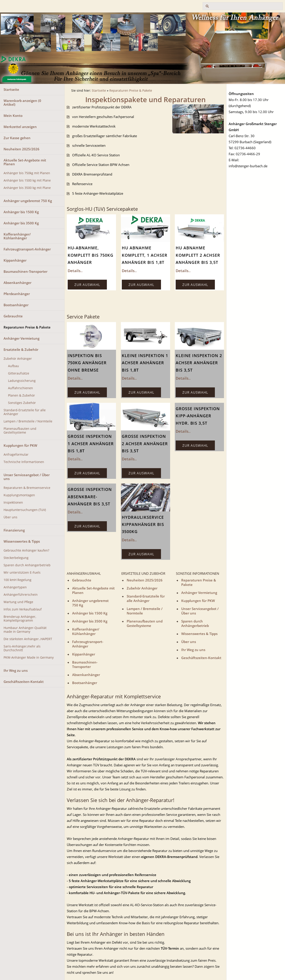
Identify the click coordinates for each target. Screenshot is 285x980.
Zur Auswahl (87, 285)
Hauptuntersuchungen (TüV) (25, 510)
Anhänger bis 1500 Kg (21, 212)
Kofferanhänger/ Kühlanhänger (17, 236)
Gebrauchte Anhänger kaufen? (26, 550)
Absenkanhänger (17, 283)
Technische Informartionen (24, 462)
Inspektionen (13, 502)
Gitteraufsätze (19, 373)
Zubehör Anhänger (18, 359)
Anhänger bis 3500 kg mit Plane (27, 188)
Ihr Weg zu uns (16, 670)
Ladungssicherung (22, 381)
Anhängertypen (15, 587)
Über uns (10, 517)
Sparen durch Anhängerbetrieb (27, 565)
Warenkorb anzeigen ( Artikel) (22, 102)
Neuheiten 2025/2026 (21, 149)
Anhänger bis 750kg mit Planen (27, 173)
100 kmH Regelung (17, 580)
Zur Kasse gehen (17, 138)
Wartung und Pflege (18, 602)
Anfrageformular (16, 455)
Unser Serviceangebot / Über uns (27, 477)
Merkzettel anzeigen (20, 127)
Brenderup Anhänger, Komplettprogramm (20, 619)
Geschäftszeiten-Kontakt (24, 682)
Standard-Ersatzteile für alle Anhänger (25, 412)
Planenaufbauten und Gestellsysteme (20, 431)
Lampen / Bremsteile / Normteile (28, 421)
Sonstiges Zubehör (22, 403)
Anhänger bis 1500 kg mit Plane (27, 180)
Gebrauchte (13, 316)
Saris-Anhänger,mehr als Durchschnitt (22, 648)
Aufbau (13, 366)
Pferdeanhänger (17, 294)
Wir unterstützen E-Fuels (22, 573)
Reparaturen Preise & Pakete (27, 327)
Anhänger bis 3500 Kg (21, 223)
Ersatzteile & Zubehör (21, 349)
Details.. (75, 271)
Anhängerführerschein (21, 595)
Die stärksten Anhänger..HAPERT (28, 639)
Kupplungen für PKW (20, 445)
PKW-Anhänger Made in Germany (29, 657)
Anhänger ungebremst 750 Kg (28, 201)
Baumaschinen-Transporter (25, 271)
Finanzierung (14, 530)
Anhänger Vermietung (21, 338)
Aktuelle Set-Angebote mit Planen (25, 162)
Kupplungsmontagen (19, 495)
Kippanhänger (15, 260)
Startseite (11, 89)
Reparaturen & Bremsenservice (27, 488)
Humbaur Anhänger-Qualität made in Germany (25, 630)
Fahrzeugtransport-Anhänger (27, 249)
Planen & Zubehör (21, 395)
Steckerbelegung (16, 558)
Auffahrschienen (20, 388)
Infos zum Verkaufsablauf (23, 609)
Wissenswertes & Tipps (22, 541)
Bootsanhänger (16, 305)
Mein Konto (13, 116)
